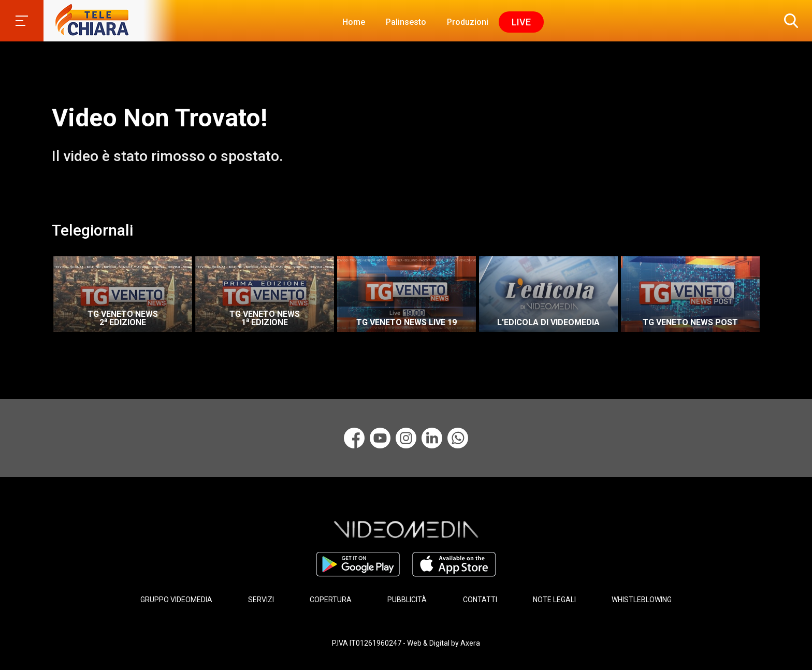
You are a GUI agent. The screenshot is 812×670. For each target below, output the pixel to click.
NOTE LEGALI (554, 600)
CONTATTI (480, 600)
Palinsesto (406, 22)
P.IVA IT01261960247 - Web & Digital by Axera (406, 643)
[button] (789, 21)
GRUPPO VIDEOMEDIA (176, 600)
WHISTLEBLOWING (642, 600)
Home (354, 22)
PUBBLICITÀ (407, 600)
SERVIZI (261, 600)
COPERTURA (331, 600)
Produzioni (468, 22)
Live (521, 22)
